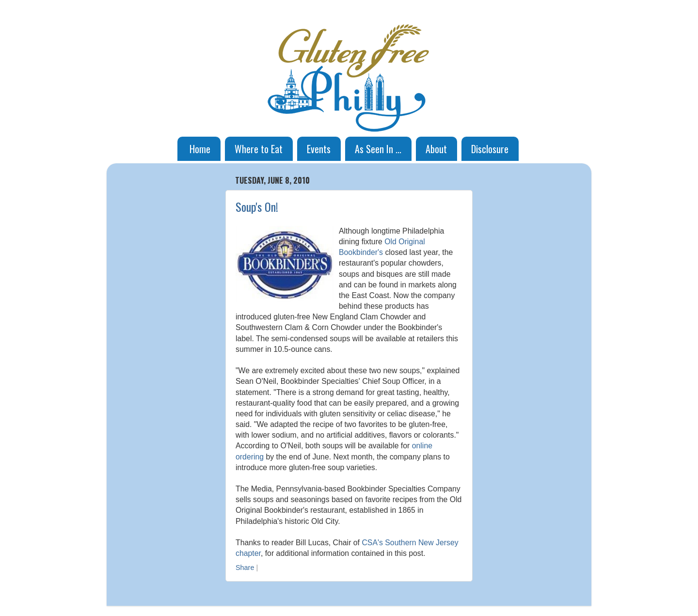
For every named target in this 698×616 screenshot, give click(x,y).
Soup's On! (257, 206)
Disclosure (490, 149)
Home (200, 149)
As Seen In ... (378, 149)
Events (319, 149)
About (436, 149)
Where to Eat (259, 149)
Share (245, 568)
